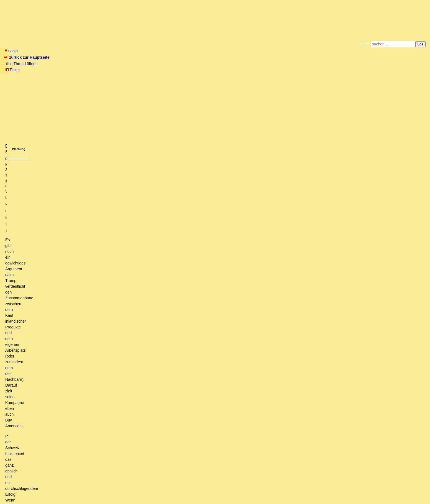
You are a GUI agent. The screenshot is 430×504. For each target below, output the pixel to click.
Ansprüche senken (36, 344)
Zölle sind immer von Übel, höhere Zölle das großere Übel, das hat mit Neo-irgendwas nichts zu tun (105, 281)
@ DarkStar (78, 87)
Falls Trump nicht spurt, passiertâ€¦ (42, 427)
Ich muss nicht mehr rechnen (37, 417)
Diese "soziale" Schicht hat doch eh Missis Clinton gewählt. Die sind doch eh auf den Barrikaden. (103, 407)
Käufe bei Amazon (188, 69)
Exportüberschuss (52, 312)
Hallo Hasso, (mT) (38, 454)
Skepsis (34, 234)
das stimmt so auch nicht (37, 202)
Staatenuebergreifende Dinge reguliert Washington (60, 197)
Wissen (46, 44)
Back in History (33, 391)
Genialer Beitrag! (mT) (39, 239)
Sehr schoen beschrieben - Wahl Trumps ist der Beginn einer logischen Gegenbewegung (96, 338)
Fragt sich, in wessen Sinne (48, 223)
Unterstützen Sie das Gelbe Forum (138, 69)
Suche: (364, 44)
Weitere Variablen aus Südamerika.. (54, 370)
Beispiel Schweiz (44, 297)
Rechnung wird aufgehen (34, 380)
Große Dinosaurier (47, 276)
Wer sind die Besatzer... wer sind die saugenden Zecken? (76, 459)
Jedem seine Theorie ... (48, 228)
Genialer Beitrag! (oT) (35, 349)
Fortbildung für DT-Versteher (43, 469)
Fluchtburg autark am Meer (154, 65)
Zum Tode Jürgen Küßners (198, 65)
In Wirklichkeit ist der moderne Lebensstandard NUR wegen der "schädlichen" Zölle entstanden (109, 250)
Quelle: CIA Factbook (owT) (52, 291)
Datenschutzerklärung (279, 65)
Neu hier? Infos (18, 44)
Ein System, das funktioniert (44, 208)
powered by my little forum (215, 497)
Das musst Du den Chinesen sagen (55, 323)
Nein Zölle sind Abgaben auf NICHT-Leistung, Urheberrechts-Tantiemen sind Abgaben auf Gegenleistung (125, 260)
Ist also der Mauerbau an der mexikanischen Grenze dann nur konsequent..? (82, 359)
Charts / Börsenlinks (133, 44)
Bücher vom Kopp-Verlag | (242, 65)
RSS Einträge (14, 489)
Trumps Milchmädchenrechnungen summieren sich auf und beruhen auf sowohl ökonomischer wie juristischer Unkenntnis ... (119, 192)
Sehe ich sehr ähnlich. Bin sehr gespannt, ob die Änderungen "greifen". (85, 396)
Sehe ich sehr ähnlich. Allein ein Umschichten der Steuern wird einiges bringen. (97, 317)
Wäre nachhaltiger (32, 401)
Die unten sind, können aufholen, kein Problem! (65, 213)
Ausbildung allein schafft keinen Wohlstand (53, 354)
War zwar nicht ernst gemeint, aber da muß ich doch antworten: (93, 265)
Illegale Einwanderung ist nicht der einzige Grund (68, 375)
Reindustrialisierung (33, 385)
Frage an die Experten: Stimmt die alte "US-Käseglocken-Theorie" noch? (74, 438)
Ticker (94, 57)
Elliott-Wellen (72, 44)
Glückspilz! (38, 218)
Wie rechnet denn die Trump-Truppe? (43, 186)
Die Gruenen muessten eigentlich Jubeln (54, 412)
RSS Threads (34, 489)
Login (11, 51)
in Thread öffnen (68, 57)
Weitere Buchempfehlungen (226, 69)
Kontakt (51, 489)
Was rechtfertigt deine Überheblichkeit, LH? (62, 286)
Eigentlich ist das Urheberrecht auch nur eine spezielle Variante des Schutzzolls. (100, 255)
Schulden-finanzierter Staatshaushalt (44, 422)
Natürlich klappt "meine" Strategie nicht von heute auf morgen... (73, 448)
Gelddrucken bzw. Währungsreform (42, 433)
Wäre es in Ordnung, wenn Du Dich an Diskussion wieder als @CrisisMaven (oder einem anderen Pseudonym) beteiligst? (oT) (133, 333)
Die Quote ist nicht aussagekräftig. (65, 307)
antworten (20, 167)
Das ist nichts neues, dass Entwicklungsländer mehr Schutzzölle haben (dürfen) (97, 328)
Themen (100, 44)
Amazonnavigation (269, 69)
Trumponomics (44, 270)
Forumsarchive (172, 44)
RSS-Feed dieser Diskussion (329, 178)
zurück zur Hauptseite (27, 57)
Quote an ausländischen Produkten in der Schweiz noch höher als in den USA (100, 302)
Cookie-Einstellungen (302, 69)
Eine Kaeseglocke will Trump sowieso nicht (60, 464)
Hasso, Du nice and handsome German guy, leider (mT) (63, 443)
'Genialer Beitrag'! (40, 244)
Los (421, 44)
